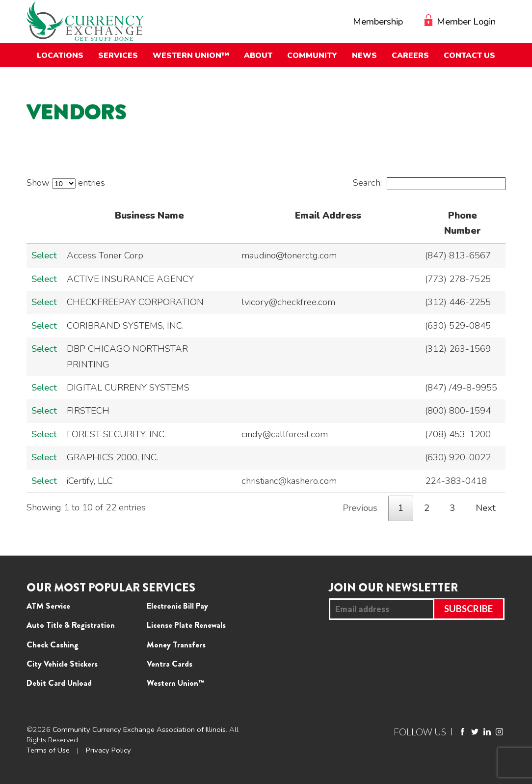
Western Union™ (175, 683)
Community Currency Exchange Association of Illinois (139, 729)
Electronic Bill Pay (177, 606)
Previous (360, 508)
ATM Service (48, 606)
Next (486, 508)
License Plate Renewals (186, 625)
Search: (429, 183)
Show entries (66, 183)
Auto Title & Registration (71, 625)
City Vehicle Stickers (62, 664)
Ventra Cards (170, 664)
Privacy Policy (108, 750)
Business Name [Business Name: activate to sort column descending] (149, 216)
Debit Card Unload (59, 683)
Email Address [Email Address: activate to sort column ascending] (328, 216)
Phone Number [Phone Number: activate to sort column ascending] (463, 223)
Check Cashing (53, 644)
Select (44, 255)
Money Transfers (176, 644)
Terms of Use (48, 750)
